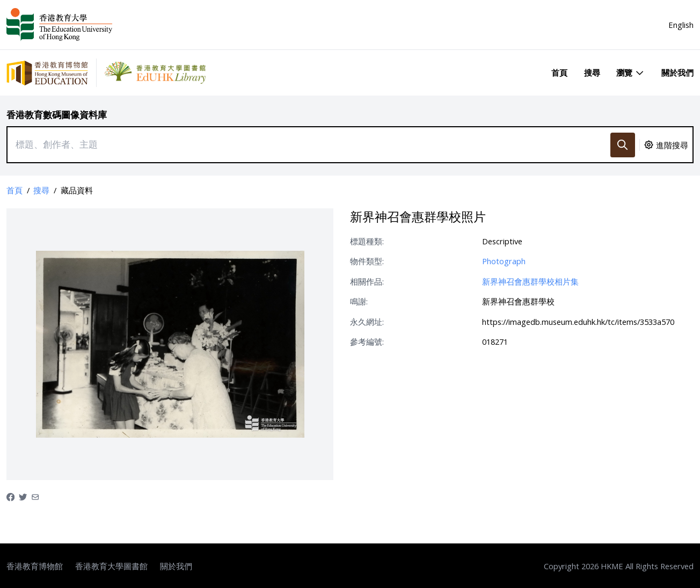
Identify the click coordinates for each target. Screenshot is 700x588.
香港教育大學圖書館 (111, 566)
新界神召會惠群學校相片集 (530, 281)
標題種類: (367, 241)
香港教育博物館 (35, 566)
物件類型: (367, 261)
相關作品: (367, 281)
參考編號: (367, 342)
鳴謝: (359, 301)
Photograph (504, 261)
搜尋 (592, 72)
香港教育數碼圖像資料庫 (57, 115)
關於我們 (677, 72)
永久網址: (367, 322)
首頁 (559, 72)
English (681, 25)
